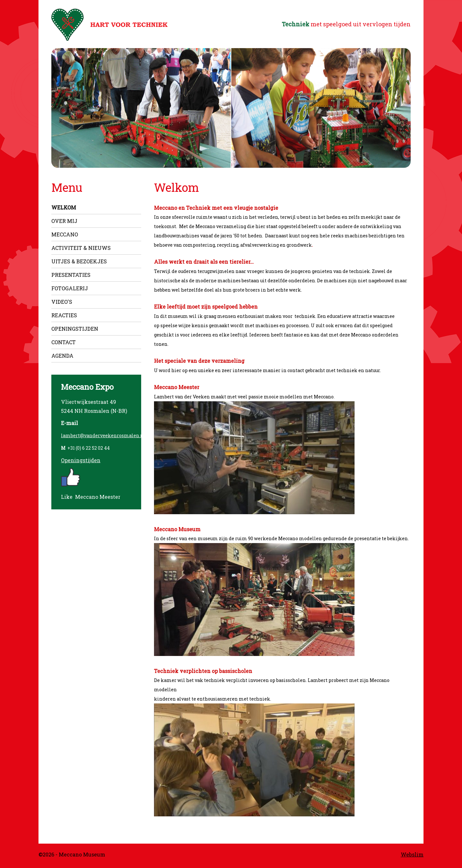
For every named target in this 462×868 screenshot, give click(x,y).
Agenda (62, 356)
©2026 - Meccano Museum (72, 854)
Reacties (64, 315)
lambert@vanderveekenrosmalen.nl (103, 435)
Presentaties (71, 275)
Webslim (412, 854)
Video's (62, 302)
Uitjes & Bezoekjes (79, 261)
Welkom (64, 207)
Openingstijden (75, 329)
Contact (64, 342)
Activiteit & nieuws (81, 248)
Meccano (65, 234)
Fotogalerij (70, 288)
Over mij (64, 221)
